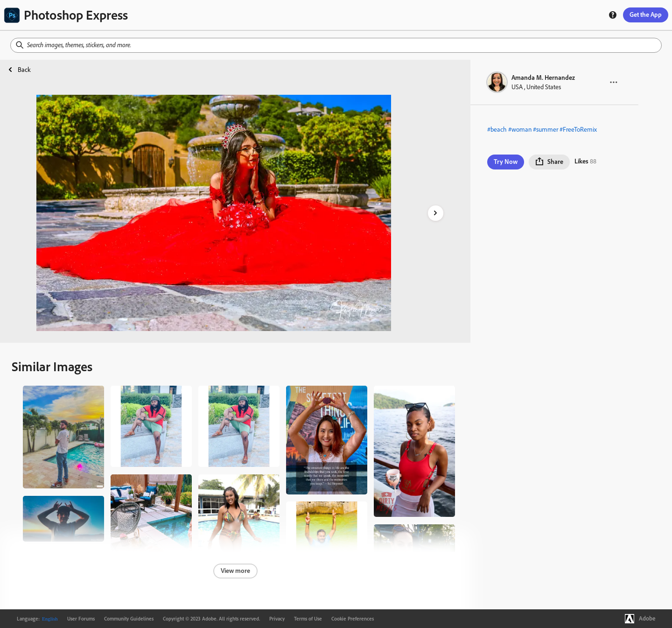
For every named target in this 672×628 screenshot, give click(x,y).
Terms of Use (308, 619)
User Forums (81, 619)
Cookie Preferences (353, 619)
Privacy (277, 619)
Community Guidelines (129, 619)
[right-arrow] (436, 213)
